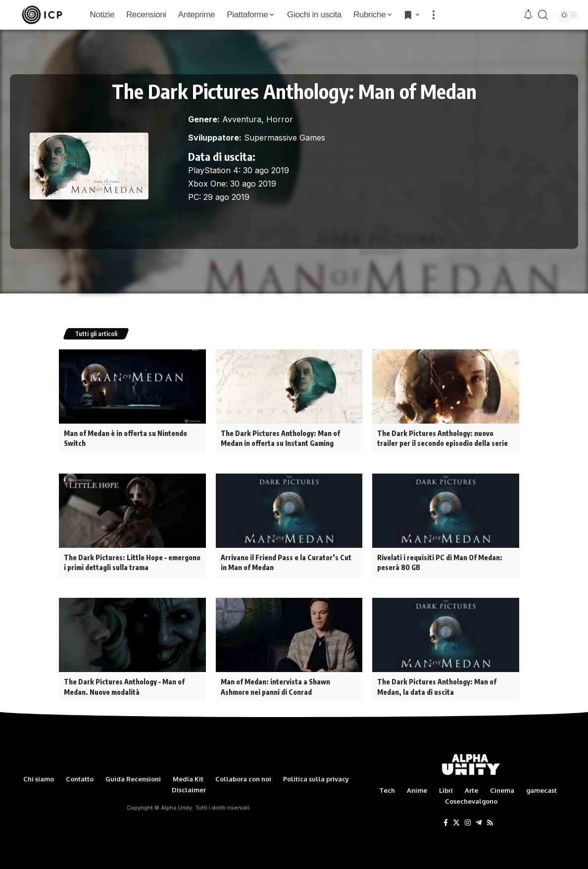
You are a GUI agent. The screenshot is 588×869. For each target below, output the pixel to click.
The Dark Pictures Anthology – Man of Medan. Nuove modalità (123, 684)
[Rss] (490, 820)
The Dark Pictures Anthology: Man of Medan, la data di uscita (436, 684)
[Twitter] (456, 820)
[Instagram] (468, 820)
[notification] (528, 15)
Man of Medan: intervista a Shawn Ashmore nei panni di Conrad (275, 684)
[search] (543, 15)
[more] (434, 15)
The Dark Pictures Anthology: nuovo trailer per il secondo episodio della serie (445, 438)
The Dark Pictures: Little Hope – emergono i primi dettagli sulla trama (131, 561)
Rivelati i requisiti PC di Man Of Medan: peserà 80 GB (439, 561)
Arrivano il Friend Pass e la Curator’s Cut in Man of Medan (289, 561)
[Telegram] (479, 820)
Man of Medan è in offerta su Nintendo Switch (125, 438)
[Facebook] (446, 820)
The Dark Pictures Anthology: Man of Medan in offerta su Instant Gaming (279, 438)
